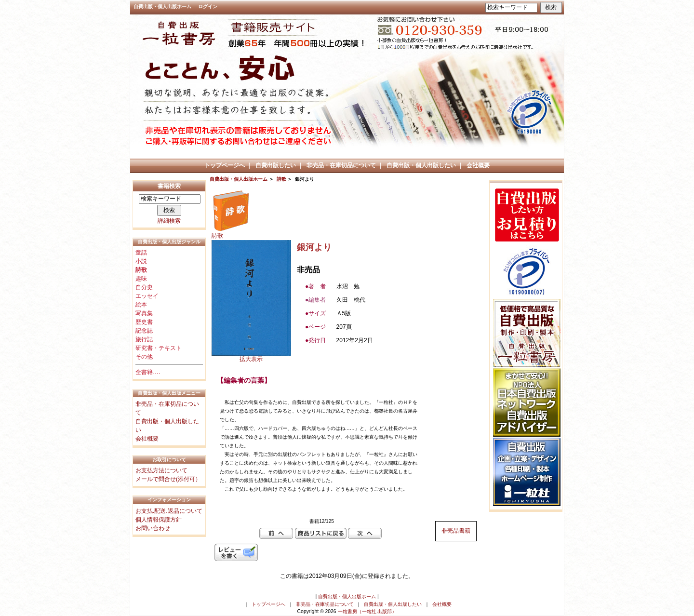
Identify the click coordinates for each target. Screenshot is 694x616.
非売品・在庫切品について (341, 165)
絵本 (141, 305)
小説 (141, 261)
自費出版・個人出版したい (421, 165)
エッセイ (147, 296)
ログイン (208, 7)
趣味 (141, 279)
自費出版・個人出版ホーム (162, 7)
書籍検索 (169, 186)
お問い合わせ (153, 528)
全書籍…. (148, 372)
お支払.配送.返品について (169, 511)
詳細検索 (169, 221)
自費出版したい (276, 165)
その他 (144, 357)
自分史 (144, 287)
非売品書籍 (456, 531)
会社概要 (478, 165)
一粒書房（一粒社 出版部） (367, 611)
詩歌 (281, 179)
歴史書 (144, 322)
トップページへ (225, 165)
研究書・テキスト (159, 348)
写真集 (144, 313)
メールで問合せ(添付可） (168, 479)
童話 (141, 253)
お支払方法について (161, 470)
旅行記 (144, 339)
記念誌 (144, 331)
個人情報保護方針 (159, 520)
